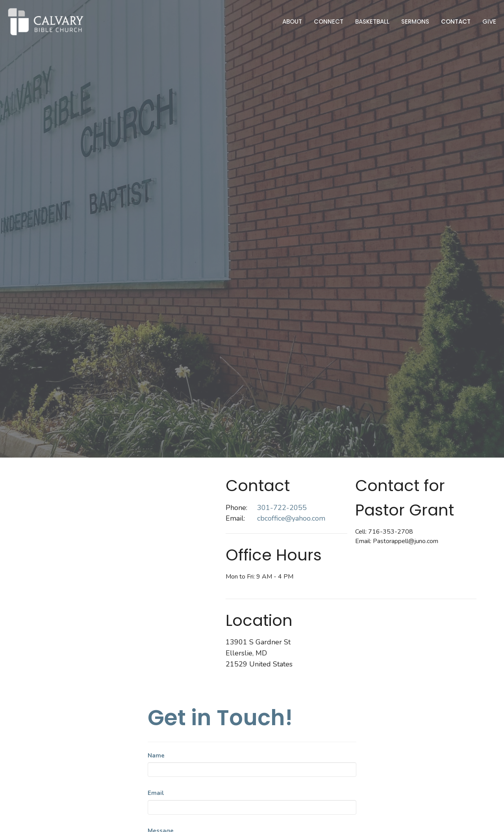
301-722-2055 (282, 508)
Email (156, 793)
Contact (456, 21)
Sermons (415, 21)
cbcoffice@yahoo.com (291, 518)
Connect (329, 21)
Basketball (372, 21)
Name (156, 756)
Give (489, 21)
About (292, 21)
